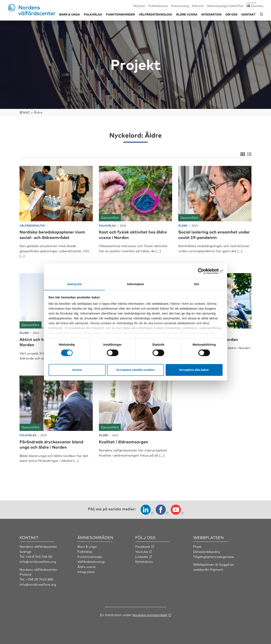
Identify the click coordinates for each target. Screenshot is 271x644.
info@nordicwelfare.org (38, 561)
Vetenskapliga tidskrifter (225, 6)
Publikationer (158, 6)
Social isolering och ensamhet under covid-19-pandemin (210, 234)
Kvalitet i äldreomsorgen (126, 441)
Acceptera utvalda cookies (135, 370)
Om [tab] (196, 284)
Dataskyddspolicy (207, 551)
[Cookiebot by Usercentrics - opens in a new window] (205, 271)
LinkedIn (142, 556)
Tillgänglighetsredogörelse (214, 556)
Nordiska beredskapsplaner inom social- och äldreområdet (55, 234)
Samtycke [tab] (75, 284)
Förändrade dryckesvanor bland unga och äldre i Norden (54, 444)
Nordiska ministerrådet (150, 614)
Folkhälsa (93, 14)
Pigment (217, 569)
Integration (211, 14)
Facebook (143, 546)
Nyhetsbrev (144, 561)
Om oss (231, 14)
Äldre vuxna (187, 14)
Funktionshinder (120, 14)
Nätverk (198, 6)
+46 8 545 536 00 (39, 556)
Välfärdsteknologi (155, 14)
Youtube (142, 551)
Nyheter (139, 6)
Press (197, 546)
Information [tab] (135, 284)
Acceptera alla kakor (194, 370)
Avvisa (77, 370)
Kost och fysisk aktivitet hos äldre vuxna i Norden (130, 234)
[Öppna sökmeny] (261, 14)
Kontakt (249, 14)
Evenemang (180, 6)
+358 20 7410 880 (40, 579)
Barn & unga (69, 14)
